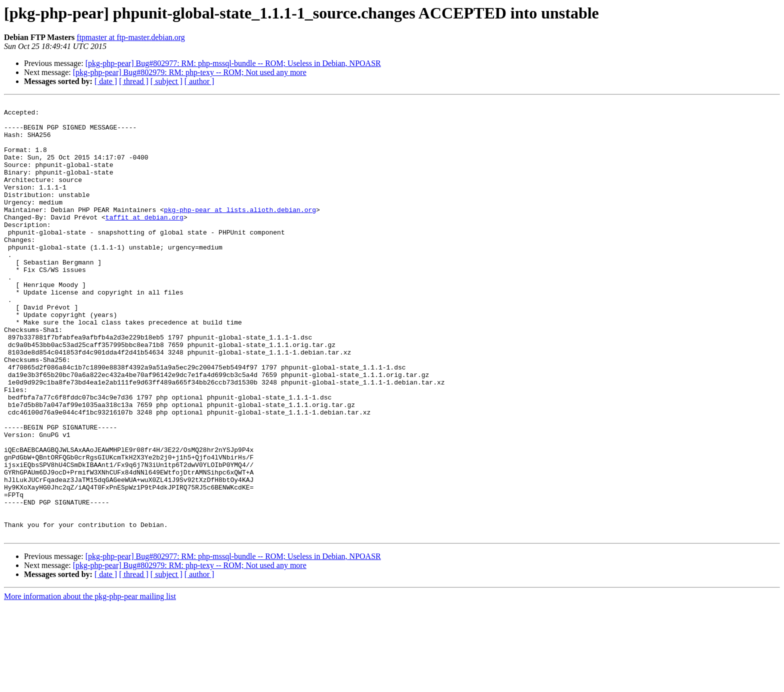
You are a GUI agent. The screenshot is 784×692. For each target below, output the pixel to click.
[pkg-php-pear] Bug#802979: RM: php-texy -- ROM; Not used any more (190, 72)
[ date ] (106, 81)
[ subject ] (166, 81)
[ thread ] (134, 81)
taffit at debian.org (144, 241)
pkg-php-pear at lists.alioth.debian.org (240, 232)
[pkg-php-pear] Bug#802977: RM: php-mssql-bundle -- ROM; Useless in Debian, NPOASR (233, 63)
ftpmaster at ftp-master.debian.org (131, 37)
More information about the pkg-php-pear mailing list (90, 683)
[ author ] (199, 81)
